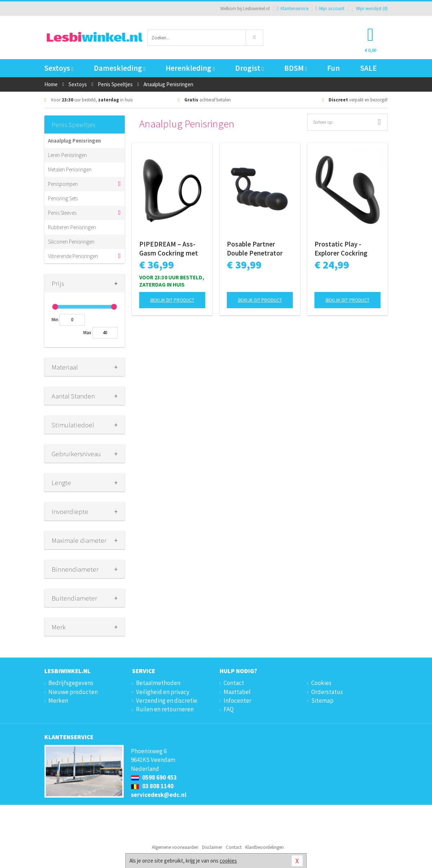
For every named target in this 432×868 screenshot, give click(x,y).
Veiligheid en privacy (163, 692)
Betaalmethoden (158, 683)
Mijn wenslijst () (370, 8)
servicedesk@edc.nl (159, 795)
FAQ (229, 709)
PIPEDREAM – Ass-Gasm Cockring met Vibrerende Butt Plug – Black (171, 249)
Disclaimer (212, 847)
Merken (58, 701)
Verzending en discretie (167, 701)
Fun (333, 68)
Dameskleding (120, 68)
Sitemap (322, 701)
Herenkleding (190, 68)
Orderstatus (327, 692)
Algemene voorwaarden (175, 847)
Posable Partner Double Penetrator (255, 248)
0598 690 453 (154, 777)
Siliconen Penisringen (71, 242)
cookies (228, 861)
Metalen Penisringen (70, 169)
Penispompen (63, 184)
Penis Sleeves (62, 213)
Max (87, 333)
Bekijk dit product (172, 300)
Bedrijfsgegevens (71, 683)
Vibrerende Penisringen (73, 256)
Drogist (249, 68)
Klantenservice (293, 8)
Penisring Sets (63, 198)
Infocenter (237, 701)
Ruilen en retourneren (165, 709)
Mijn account (330, 8)
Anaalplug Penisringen (74, 141)
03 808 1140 (152, 786)
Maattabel (237, 692)
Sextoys (59, 68)
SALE (369, 68)
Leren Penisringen (67, 155)
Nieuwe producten (73, 692)
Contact (234, 683)
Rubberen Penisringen (72, 227)
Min (55, 320)
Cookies (321, 683)
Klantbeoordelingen (265, 847)
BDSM (296, 68)
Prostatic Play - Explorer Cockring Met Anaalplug (341, 249)
